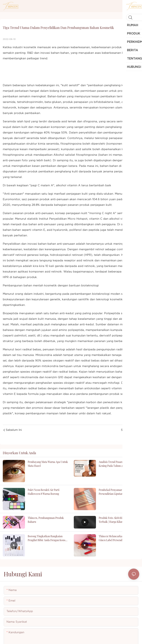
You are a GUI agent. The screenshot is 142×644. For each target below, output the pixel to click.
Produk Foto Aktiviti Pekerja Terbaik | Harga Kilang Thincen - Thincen (117, 520)
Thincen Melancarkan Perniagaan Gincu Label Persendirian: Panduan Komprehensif (119, 538)
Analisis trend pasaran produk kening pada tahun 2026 (116, 464)
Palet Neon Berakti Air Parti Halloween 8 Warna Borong (44, 492)
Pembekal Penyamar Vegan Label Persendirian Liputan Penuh (118, 492)
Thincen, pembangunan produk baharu (46, 520)
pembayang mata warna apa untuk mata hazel (48, 464)
